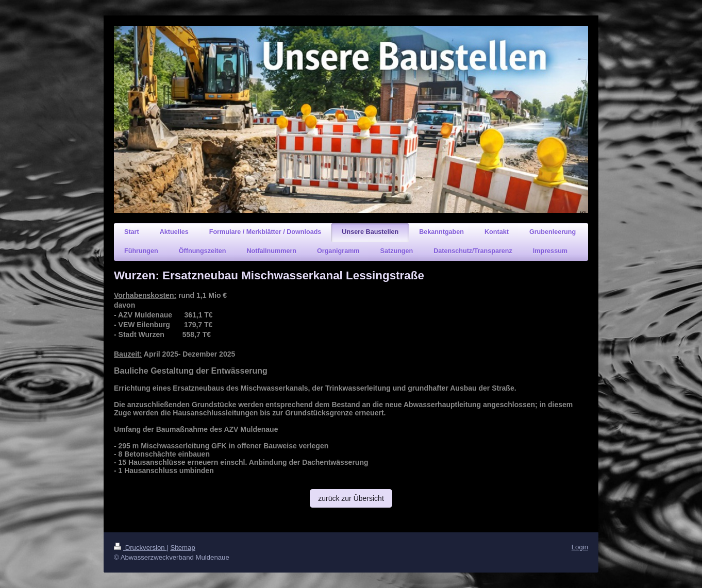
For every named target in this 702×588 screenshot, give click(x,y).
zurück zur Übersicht (351, 498)
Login (580, 547)
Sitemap (182, 548)
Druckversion (140, 548)
